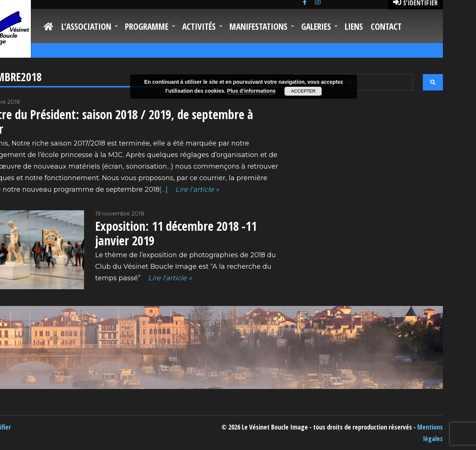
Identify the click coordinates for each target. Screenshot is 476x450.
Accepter (303, 91)
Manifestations (258, 26)
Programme (147, 26)
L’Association (86, 26)
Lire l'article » (196, 189)
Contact (386, 26)
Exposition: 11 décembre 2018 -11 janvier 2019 (176, 233)
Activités (199, 26)
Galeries (316, 26)
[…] (164, 189)
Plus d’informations (252, 91)
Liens (354, 26)
